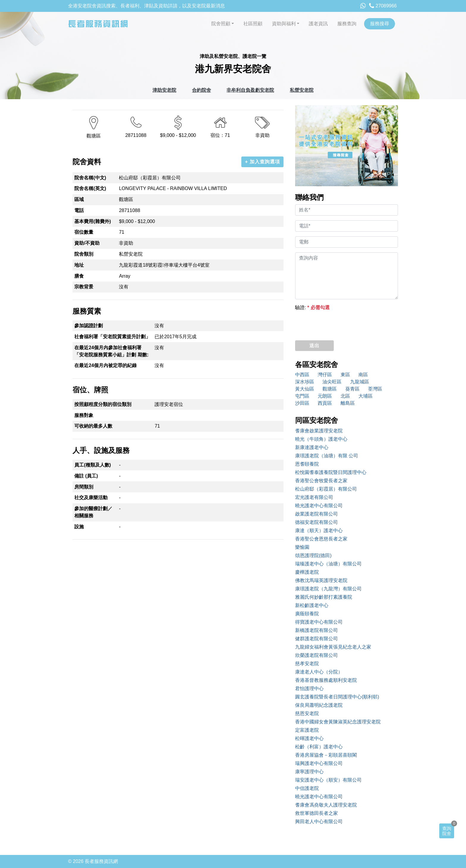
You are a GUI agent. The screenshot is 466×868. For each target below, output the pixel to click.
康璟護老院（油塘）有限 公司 (327, 456)
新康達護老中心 (312, 447)
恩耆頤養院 (307, 464)
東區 (345, 375)
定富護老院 (307, 730)
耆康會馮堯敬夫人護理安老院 (326, 805)
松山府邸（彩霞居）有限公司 (326, 489)
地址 (79, 265)
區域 (79, 199)
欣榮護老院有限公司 (317, 655)
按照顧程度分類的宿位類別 (103, 404)
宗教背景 (84, 287)
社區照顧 (253, 24)
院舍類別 (84, 254)
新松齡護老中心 (312, 605)
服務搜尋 (380, 24)
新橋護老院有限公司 (317, 630)
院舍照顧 (221, 24)
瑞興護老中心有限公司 (319, 763)
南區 (363, 375)
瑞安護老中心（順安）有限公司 (328, 780)
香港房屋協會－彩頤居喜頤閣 (326, 755)
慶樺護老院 (307, 572)
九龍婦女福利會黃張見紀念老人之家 (333, 647)
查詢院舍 (447, 831)
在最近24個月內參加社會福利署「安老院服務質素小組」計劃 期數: (111, 351)
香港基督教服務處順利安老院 (326, 680)
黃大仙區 (305, 389)
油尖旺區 (332, 382)
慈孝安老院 (307, 664)
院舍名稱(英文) (90, 188)
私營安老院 (302, 90)
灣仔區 (325, 375)
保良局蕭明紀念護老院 (319, 705)
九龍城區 (360, 382)
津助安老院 (164, 90)
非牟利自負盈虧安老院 (250, 90)
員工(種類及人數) (93, 465)
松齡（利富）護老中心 (319, 747)
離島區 (348, 403)
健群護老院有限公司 (317, 639)
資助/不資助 (87, 243)
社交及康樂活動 (91, 498)
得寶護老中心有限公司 (319, 622)
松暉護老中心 (309, 738)
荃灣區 (375, 389)
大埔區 (366, 396)
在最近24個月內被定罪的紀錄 (106, 365)
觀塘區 (330, 389)
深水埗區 (305, 382)
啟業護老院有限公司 (317, 514)
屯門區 (302, 396)
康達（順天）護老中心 (319, 531)
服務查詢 (347, 24)
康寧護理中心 (309, 772)
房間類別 (84, 487)
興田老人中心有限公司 (319, 822)
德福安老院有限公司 (317, 522)
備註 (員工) (86, 476)
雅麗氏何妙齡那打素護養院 (324, 597)
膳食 (79, 276)
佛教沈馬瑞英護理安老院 (321, 580)
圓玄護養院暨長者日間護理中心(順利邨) (337, 697)
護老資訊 (318, 24)
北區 (345, 396)
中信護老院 (307, 788)
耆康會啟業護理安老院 (319, 431)
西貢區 (325, 403)
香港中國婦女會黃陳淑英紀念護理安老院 (338, 722)
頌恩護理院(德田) (313, 555)
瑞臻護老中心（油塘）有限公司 (328, 564)
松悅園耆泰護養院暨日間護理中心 (331, 472)
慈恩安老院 (307, 713)
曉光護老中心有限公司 (319, 506)
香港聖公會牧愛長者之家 (321, 481)
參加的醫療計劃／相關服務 (93, 512)
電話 (79, 210)
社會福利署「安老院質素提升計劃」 (112, 337)
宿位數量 (84, 232)
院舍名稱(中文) (90, 178)
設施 (79, 527)
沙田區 (302, 403)
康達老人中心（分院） (319, 672)
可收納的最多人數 (93, 426)
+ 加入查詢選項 (262, 162)
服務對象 (84, 415)
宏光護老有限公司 (314, 497)
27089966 (383, 6)
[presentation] (340, 324)
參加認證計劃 (89, 326)
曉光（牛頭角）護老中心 (321, 439)
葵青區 (352, 389)
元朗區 (325, 396)
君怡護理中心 (309, 688)
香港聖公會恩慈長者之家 (321, 539)
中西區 (302, 375)
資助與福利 (284, 24)
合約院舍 (201, 90)
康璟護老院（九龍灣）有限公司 (328, 589)
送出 (314, 346)
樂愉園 (302, 547)
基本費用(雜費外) (93, 221)
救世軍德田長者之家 (317, 813)
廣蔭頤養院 (307, 614)
